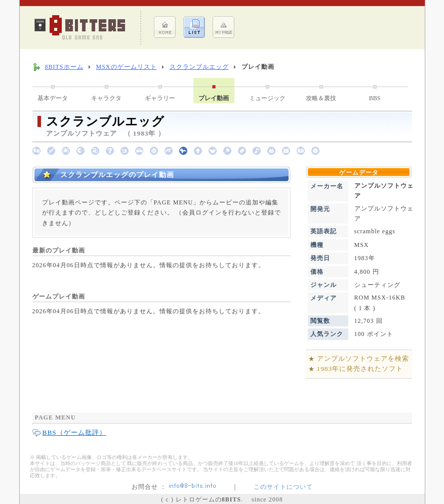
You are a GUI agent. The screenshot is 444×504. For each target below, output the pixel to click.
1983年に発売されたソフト (360, 369)
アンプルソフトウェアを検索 (363, 359)
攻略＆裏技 (321, 98)
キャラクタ (106, 98)
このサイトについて (283, 487)
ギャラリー (160, 98)
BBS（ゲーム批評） (74, 432)
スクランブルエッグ (199, 67)
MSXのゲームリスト (127, 67)
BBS (375, 98)
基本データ (53, 98)
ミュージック (267, 98)
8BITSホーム (64, 67)
